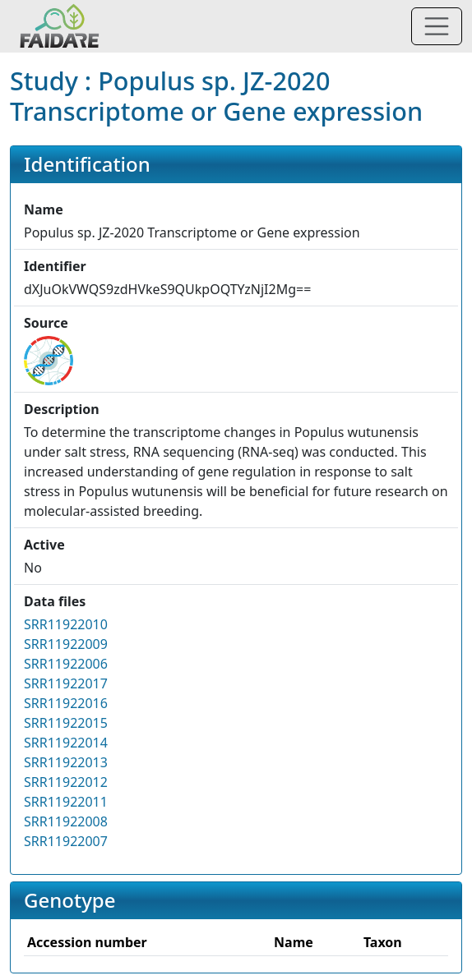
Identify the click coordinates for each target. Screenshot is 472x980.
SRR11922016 (66, 703)
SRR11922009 (66, 644)
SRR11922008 (66, 821)
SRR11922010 (66, 624)
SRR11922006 (66, 664)
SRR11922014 (66, 743)
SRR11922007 (66, 841)
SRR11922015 (66, 723)
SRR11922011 (66, 802)
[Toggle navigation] (437, 26)
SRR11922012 (66, 782)
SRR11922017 (66, 683)
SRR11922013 (66, 762)
